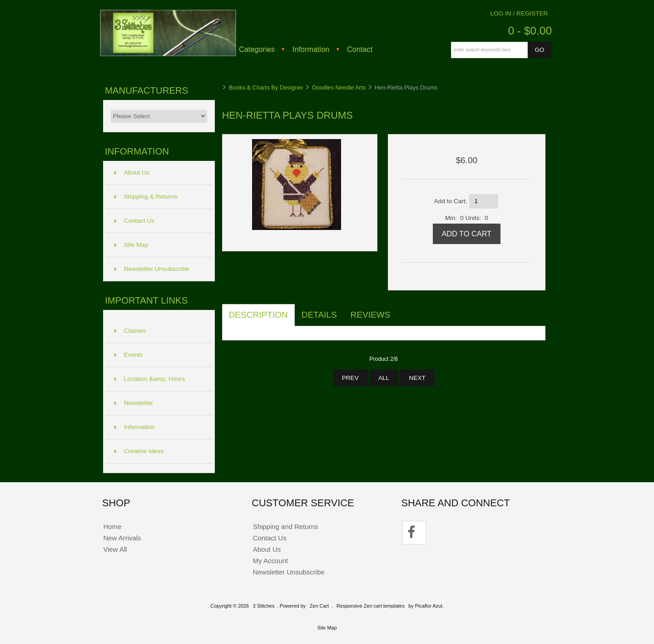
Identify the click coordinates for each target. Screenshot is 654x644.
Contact (360, 49)
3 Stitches (264, 606)
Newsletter (134, 403)
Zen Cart (319, 606)
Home (112, 527)
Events (129, 355)
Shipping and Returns (286, 527)
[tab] (404, 310)
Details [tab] (319, 315)
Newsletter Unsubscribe (152, 269)
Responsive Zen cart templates (371, 606)
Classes (130, 331)
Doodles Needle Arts (339, 87)
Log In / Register (519, 13)
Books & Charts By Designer (266, 87)
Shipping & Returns (146, 197)
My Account (270, 561)
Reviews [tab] (371, 315)
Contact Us (134, 221)
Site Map (131, 245)
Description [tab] (258, 315)
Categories (257, 49)
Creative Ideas (139, 451)
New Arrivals (122, 538)
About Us (132, 172)
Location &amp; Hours (150, 379)
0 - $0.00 (530, 31)
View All (115, 549)
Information (311, 49)
